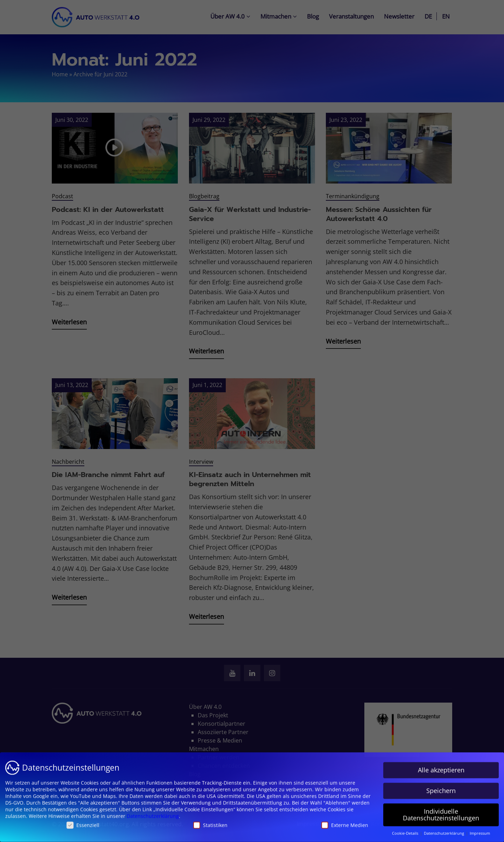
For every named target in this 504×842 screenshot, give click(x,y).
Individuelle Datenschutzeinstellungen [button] (441, 811)
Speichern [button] (441, 787)
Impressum (480, 830)
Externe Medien (345, 822)
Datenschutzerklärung (153, 812)
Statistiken (210, 822)
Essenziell (83, 822)
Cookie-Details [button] (406, 830)
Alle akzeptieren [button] (441, 766)
